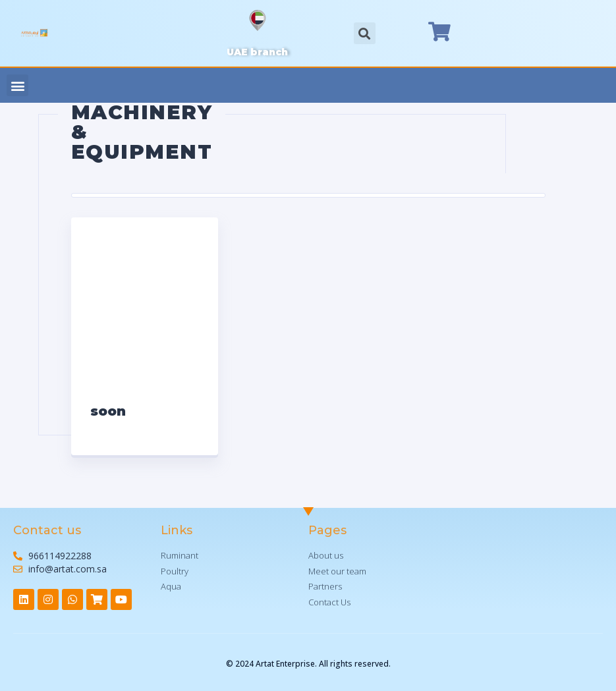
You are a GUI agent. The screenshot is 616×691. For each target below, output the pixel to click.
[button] (17, 85)
